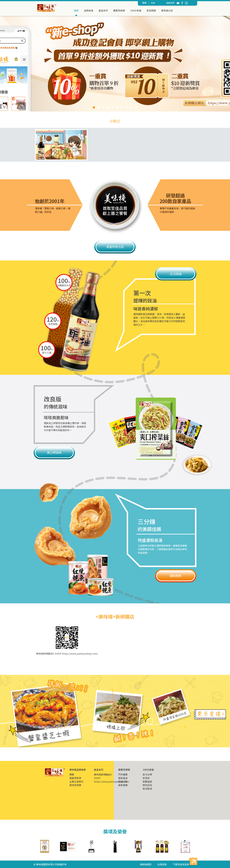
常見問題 (151, 10)
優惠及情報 (119, 10)
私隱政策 (162, 864)
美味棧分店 (167, 10)
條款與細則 (146, 864)
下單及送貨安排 (181, 864)
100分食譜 (136, 10)
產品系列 (103, 10)
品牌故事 (89, 10)
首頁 (76, 10)
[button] (94, 107)
